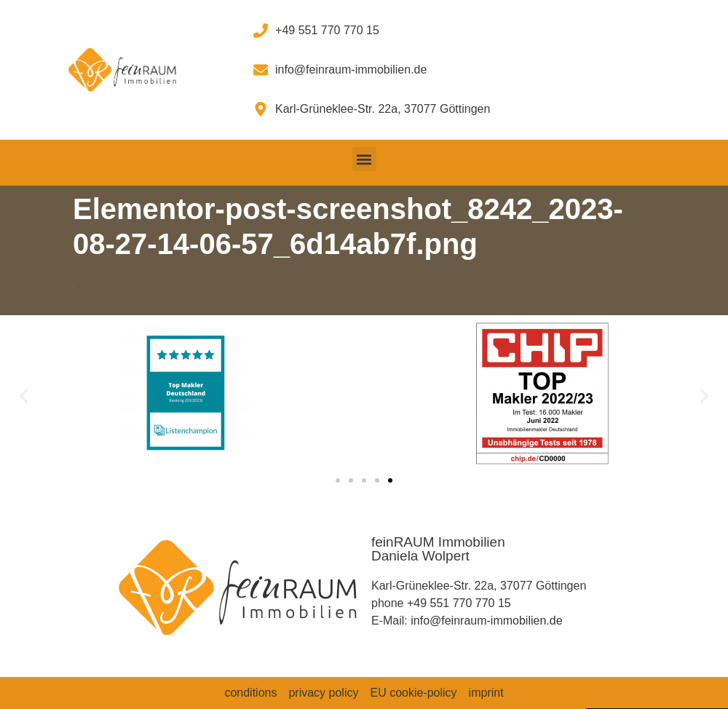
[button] (364, 159)
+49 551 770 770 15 (459, 603)
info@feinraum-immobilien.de (486, 621)
